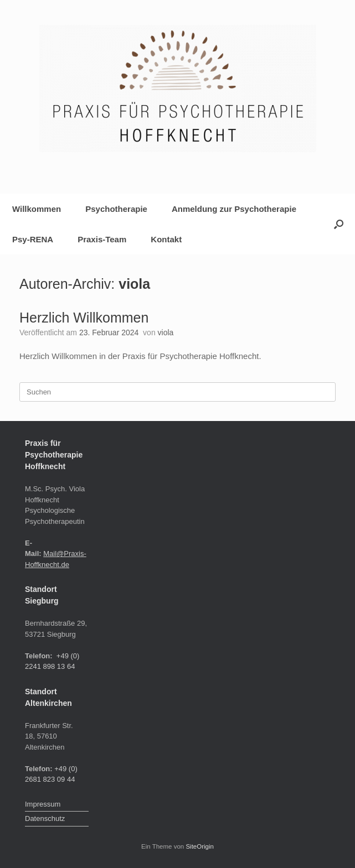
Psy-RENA (33, 239)
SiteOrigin (200, 846)
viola (134, 284)
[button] (339, 224)
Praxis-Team (102, 239)
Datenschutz (45, 818)
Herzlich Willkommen (84, 318)
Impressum (43, 804)
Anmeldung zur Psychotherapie (234, 209)
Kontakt (166, 239)
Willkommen (37, 209)
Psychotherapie (116, 209)
